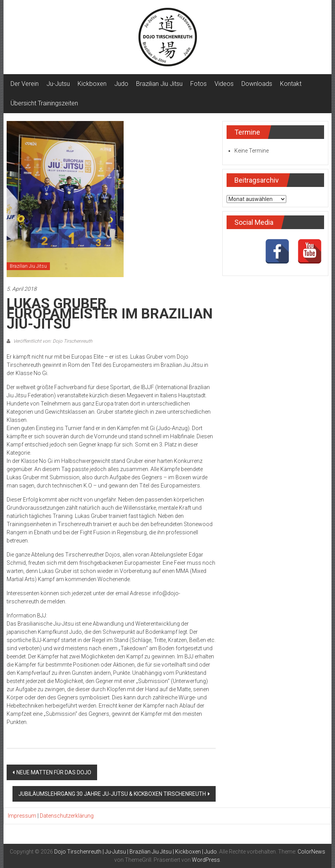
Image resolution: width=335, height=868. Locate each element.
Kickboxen (92, 84)
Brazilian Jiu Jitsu (159, 84)
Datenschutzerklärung (67, 816)
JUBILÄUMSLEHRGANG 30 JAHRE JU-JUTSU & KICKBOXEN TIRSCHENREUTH (112, 794)
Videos (224, 84)
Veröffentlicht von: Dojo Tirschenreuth (52, 341)
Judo (121, 84)
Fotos (199, 84)
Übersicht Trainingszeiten (44, 103)
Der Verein (25, 84)
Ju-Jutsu (58, 84)
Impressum (22, 816)
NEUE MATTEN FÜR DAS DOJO (54, 772)
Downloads (257, 84)
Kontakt (291, 84)
